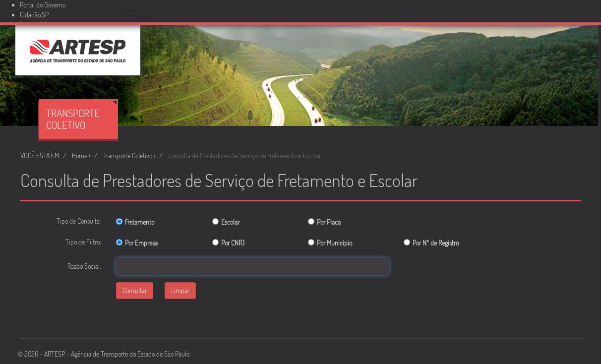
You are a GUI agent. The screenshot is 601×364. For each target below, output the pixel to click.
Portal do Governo (43, 5)
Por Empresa (141, 243)
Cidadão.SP (34, 15)
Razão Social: (84, 266)
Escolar (230, 222)
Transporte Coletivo (81, 116)
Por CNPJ (233, 243)
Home (80, 155)
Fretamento (140, 222)
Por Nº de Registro (436, 243)
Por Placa (329, 222)
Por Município (334, 243)
